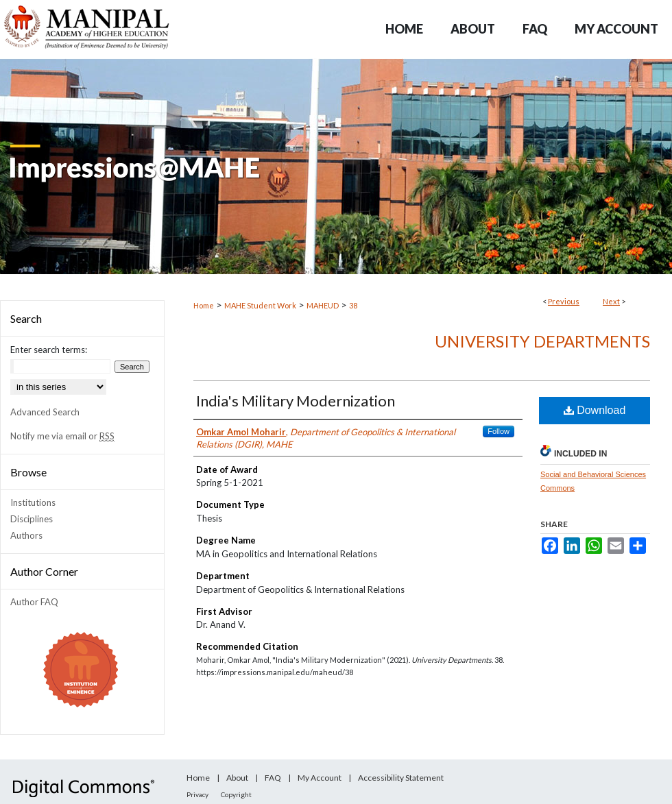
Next (611, 301)
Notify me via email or (62, 436)
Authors (26, 535)
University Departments (542, 341)
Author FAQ (34, 602)
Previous (564, 301)
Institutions (33, 502)
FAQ (273, 778)
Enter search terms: (49, 350)
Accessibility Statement (401, 778)
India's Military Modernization (296, 401)
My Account (320, 778)
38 (353, 305)
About (237, 778)
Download (595, 410)
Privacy (197, 794)
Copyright (236, 794)
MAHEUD (323, 305)
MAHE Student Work (260, 305)
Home (204, 305)
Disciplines (32, 519)
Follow (499, 431)
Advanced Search (45, 412)
